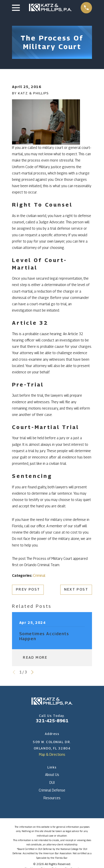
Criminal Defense (52, 790)
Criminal (39, 576)
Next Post (76, 589)
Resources (52, 798)
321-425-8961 (52, 721)
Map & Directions (52, 755)
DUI (52, 783)
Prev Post (28, 589)
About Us (52, 775)
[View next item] (32, 672)
